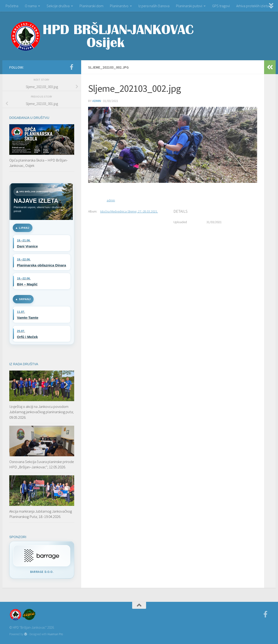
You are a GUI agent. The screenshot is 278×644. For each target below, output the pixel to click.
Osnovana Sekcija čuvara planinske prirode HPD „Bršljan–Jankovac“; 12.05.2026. (42, 464)
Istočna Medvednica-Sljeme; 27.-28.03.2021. (129, 211)
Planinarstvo (119, 6)
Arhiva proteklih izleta (252, 6)
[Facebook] (71, 67)
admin (97, 101)
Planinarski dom (91, 6)
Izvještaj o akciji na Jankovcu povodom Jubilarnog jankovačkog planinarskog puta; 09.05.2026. (42, 412)
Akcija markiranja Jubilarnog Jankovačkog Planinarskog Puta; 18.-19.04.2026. (41, 514)
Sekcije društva (58, 6)
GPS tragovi (221, 6)
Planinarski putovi (189, 6)
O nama (31, 6)
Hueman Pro (55, 634)
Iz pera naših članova (154, 6)
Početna (12, 6)
